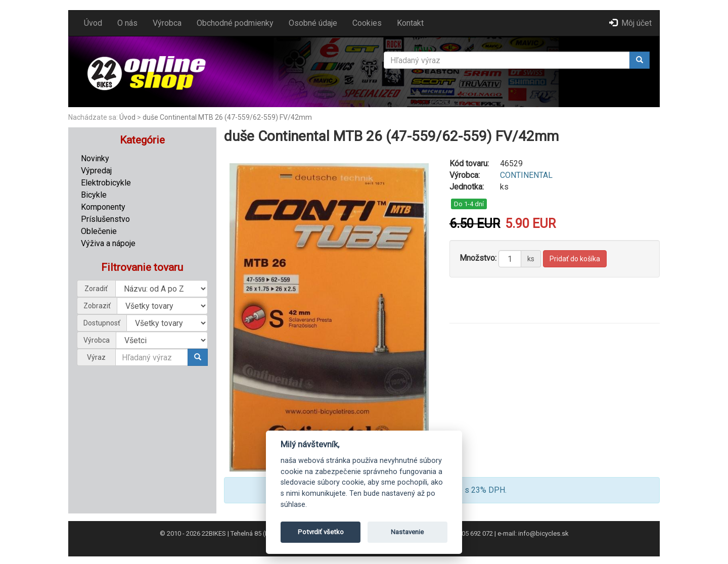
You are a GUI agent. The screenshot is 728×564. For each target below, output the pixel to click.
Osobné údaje (313, 23)
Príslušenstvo (105, 219)
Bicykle (94, 195)
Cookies (367, 23)
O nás (127, 23)
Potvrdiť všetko (321, 532)
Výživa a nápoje (108, 243)
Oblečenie (99, 231)
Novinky (95, 158)
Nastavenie (407, 532)
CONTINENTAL (526, 175)
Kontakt (410, 23)
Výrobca (167, 23)
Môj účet (630, 23)
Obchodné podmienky (235, 23)
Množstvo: (478, 258)
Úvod (93, 23)
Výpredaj (96, 171)
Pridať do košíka (575, 259)
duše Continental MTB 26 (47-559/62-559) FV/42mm (227, 117)
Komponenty (103, 207)
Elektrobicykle (106, 183)
